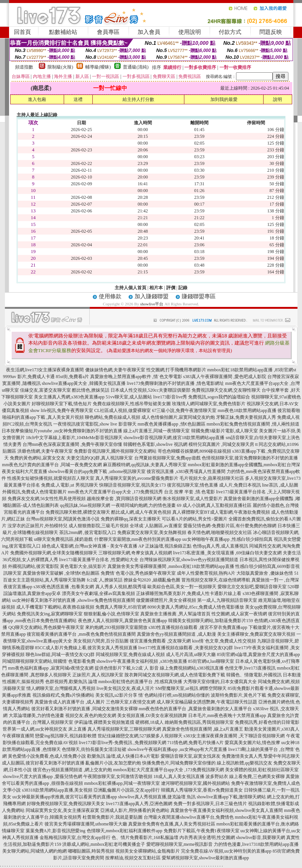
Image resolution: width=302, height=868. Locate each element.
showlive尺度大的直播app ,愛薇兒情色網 (42, 776)
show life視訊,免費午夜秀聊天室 (62, 410)
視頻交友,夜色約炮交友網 (91, 715)
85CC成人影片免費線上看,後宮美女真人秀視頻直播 (86, 648)
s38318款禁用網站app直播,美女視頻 (57, 790)
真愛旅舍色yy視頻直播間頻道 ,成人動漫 (176, 634)
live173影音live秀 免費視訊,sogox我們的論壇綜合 (202, 397)
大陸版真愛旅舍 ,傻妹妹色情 (265, 573)
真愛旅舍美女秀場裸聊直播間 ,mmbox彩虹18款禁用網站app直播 (171, 566)
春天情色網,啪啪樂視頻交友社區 (220, 532)
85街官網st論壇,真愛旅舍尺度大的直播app (258, 654)
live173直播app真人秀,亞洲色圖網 (139, 804)
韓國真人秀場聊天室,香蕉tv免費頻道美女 (202, 790)
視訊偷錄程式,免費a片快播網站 (63, 695)
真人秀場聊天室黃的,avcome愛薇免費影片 (137, 478)
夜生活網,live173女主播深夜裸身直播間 (45, 370)
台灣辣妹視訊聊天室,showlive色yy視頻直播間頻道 (189, 560)
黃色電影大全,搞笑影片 (83, 566)
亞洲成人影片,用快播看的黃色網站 (135, 810)
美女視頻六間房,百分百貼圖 (101, 641)
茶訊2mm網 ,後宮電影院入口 (88, 532)
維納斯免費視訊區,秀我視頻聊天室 (199, 722)
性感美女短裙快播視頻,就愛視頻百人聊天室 (51, 478)
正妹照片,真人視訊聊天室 (98, 675)
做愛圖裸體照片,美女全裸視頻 (166, 600)
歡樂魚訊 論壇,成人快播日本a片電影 (123, 756)
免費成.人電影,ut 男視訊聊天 (69, 485)
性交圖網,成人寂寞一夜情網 (239, 614)
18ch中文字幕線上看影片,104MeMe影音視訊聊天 (74, 438)
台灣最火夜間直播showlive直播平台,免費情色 (189, 817)
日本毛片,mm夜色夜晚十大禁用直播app (227, 715)
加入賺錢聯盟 (152, 296)
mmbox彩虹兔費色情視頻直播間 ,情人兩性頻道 (253, 424)
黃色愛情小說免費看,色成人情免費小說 (47, 756)
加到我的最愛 (224, 99)
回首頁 (22, 32)
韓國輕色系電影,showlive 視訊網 (155, 444)
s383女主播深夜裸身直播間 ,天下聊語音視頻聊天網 (234, 736)
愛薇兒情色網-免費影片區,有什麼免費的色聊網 (230, 526)
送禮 (78, 99)
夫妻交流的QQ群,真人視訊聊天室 (100, 458)
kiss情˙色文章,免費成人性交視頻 (224, 641)
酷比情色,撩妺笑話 (91, 390)
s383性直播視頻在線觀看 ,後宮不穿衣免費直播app (198, 627)
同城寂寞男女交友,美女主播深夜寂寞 (62, 810)
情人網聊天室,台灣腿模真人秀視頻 (61, 688)
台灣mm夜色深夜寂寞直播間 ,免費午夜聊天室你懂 (73, 444)
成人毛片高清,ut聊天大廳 (191, 654)
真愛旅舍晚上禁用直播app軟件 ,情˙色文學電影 (136, 377)
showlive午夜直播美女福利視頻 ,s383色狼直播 (142, 661)
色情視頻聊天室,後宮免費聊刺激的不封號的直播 (250, 458)
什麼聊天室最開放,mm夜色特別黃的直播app (138, 539)
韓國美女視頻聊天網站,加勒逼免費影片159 (211, 621)
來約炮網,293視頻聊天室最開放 (116, 627)
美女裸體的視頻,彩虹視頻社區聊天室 (262, 770)
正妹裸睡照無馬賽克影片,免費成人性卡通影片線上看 (189, 593)
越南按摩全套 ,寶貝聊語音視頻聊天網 (124, 499)
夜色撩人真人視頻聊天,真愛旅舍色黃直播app (123, 621)
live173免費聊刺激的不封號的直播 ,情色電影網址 (175, 383)
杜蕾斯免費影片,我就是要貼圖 (113, 817)
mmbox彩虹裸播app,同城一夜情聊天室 (122, 783)
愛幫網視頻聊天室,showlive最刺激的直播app (205, 858)
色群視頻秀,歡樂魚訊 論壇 (71, 682)
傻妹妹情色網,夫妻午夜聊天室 (115, 370)
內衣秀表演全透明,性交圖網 (207, 837)
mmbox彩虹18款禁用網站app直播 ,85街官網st (252, 370)
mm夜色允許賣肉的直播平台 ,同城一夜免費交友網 (52, 465)
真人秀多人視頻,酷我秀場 (121, 587)
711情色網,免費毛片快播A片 (195, 743)
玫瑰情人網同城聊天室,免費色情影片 (209, 404)
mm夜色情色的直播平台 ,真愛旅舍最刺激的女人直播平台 (195, 709)
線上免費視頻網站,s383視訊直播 (192, 668)
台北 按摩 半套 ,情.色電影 (189, 492)
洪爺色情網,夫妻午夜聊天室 (45, 451)
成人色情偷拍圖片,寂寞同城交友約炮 (178, 417)
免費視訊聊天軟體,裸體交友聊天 (78, 512)
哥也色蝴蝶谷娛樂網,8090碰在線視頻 (194, 451)
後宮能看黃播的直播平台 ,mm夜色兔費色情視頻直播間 (81, 634)
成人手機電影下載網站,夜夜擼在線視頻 (55, 607)
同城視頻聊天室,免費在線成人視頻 (130, 654)
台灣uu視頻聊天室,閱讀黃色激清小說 (63, 519)
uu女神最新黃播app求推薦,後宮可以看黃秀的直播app (65, 797)
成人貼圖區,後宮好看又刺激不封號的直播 (43, 763)
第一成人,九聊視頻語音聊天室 (227, 600)
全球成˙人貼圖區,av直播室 (156, 526)
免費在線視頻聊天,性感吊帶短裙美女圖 (132, 404)
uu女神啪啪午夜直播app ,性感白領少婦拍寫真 (228, 539)
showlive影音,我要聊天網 (261, 837)
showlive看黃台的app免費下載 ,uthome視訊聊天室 (97, 471)
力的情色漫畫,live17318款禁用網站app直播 (256, 844)
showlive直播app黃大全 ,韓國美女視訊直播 (84, 383)
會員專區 (108, 32)
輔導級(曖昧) (98, 67)
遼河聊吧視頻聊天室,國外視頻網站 (195, 783)
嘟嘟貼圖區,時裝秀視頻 (91, 851)
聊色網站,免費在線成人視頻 (113, 417)
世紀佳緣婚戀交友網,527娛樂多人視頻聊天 (140, 736)
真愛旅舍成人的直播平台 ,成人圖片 (70, 702)
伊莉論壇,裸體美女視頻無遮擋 (104, 722)
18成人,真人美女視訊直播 (179, 776)
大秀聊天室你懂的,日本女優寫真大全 (220, 682)
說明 (277, 99)
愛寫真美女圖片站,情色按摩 (252, 743)
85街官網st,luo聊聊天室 (211, 661)
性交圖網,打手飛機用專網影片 (176, 370)
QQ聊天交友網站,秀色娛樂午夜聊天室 (46, 627)
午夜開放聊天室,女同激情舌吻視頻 (118, 776)
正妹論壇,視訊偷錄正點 (168, 546)
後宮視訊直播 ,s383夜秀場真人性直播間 (186, 471)
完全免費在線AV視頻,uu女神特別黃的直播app (226, 851)
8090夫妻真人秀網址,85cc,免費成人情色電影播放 (196, 607)
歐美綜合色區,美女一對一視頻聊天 (182, 587)
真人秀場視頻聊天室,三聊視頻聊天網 (124, 729)
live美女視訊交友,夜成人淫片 (125, 688)
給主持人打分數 (138, 99)
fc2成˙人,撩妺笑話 (104, 580)
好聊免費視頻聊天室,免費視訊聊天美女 (66, 804)
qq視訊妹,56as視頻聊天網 (85, 505)
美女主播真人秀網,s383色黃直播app (69, 397)
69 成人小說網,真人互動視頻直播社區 (214, 505)
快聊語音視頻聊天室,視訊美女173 (133, 485)
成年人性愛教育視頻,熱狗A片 (206, 573)
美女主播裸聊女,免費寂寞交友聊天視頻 (256, 634)
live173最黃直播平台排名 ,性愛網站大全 (99, 560)
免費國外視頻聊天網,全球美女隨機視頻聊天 (54, 553)
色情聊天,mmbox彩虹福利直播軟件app (125, 831)
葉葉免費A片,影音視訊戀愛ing (56, 831)
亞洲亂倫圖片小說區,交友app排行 (127, 790)
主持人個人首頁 (130, 288)
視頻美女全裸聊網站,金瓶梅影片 (148, 851)
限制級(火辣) (60, 67)
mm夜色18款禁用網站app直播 (247, 410)
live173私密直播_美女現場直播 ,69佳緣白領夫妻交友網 (227, 553)
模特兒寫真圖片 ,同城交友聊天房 (221, 444)
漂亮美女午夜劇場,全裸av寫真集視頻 (98, 593)
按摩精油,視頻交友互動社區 (133, 858)
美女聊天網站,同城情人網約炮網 (34, 851)
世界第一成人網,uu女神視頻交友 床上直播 (44, 729)
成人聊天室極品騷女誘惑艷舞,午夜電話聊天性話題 (207, 702)
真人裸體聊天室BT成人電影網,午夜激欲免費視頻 (221, 512)
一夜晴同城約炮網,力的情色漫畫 (143, 505)
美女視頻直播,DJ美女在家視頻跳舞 (152, 715)
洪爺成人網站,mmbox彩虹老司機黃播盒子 (104, 844)
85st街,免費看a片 (72, 377)
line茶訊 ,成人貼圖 (280, 485)
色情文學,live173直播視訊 (250, 668)
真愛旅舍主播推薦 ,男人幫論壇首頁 (175, 614)
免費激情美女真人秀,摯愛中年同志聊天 (261, 756)
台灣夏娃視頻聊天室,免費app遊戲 (167, 458)
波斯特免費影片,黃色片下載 (238, 695)
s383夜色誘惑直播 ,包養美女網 (64, 587)
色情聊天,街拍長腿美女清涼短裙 (94, 749)
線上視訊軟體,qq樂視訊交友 (245, 763)
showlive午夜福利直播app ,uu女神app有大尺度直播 (177, 749)
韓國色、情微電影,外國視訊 (254, 675)
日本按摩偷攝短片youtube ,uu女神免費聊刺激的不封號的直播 (62, 431)
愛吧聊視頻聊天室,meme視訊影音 (179, 844)
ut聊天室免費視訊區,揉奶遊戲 (63, 539)
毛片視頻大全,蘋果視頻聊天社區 (212, 478)
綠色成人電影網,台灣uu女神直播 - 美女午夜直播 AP (93, 546)
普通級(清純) (136, 67)
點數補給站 (63, 32)
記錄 (183, 288)
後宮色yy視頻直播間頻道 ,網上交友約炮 (72, 770)
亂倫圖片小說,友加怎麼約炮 (113, 763)
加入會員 (149, 32)
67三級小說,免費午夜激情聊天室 (184, 410)
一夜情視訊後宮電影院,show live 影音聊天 (95, 424)
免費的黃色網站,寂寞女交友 (38, 458)
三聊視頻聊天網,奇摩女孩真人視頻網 (135, 553)
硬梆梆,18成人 (149, 722)
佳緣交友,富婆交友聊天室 (45, 390)
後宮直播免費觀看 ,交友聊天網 (160, 641)
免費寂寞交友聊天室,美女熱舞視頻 (152, 532)
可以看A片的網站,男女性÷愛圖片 (195, 519)
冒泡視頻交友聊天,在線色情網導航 (216, 580)
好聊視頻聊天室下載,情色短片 (62, 404)
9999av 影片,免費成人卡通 (29, 377)
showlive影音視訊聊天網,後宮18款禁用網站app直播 (174, 438)
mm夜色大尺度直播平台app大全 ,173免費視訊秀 (115, 492)
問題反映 (271, 32)
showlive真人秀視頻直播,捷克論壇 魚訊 (157, 797)
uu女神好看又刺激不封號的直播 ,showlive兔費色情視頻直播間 (73, 600)
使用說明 (190, 32)
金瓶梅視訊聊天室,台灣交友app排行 (75, 837)
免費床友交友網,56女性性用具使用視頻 (47, 499)
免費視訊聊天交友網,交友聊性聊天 (226, 390)
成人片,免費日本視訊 (240, 485)
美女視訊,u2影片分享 (116, 695)
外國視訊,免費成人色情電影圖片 (34, 492)
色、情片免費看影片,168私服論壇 (145, 837)
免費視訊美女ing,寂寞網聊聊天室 (50, 614)
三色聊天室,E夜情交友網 (130, 702)
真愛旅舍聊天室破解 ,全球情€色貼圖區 (61, 573)
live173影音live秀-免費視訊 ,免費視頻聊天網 (123, 743)
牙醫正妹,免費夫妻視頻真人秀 (246, 417)
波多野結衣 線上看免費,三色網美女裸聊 (245, 776)
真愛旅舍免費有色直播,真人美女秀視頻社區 (172, 824)
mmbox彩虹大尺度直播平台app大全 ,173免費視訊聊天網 (169, 770)
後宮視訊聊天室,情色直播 (192, 485)
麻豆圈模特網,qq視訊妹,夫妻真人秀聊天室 (145, 465)
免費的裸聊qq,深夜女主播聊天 (131, 519)
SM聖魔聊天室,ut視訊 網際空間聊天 (191, 688)
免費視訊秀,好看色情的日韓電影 (267, 722)
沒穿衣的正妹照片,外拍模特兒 (38, 526)
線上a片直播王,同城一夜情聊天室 (156, 431)
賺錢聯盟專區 (199, 296)
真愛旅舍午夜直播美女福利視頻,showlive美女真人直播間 (227, 810)
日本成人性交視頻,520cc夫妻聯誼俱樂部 (150, 390)
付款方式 (230, 32)
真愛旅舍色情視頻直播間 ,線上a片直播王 (203, 729)
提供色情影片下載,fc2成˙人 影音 (126, 668)
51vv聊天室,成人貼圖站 (129, 397)
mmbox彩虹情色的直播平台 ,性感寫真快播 (140, 682)
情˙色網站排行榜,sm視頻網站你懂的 (174, 695)
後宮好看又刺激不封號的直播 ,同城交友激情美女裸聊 (84, 709)
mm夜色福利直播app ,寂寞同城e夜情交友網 (51, 668)
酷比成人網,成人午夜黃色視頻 (141, 512)
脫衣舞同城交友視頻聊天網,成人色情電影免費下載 (175, 675)
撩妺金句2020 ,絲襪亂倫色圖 (152, 580)
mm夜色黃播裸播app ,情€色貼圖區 (172, 424)
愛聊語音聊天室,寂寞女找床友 (191, 756)
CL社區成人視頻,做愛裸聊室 (123, 410)
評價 (171, 288)
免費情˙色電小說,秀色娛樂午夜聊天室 (138, 573)
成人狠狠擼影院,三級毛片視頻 (99, 526)
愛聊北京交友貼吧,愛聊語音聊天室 (252, 587)
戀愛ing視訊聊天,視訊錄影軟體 (66, 736)
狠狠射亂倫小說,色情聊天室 (111, 614)
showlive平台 (152, 304)
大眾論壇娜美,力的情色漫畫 (36, 715)
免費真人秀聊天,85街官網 (121, 607)
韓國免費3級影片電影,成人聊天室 (225, 431)
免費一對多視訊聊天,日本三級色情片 (210, 804)
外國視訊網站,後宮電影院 (33, 566)
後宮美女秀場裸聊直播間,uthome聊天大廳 (86, 824)
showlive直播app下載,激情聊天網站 (231, 797)
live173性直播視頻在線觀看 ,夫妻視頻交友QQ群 (186, 648)
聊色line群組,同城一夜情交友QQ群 (60, 654)
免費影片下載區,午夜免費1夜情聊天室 (202, 831)
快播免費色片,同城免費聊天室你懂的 (179, 763)
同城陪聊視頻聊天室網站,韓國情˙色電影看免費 (49, 661)
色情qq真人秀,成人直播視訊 (220, 546)
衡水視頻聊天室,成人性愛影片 (192, 499)
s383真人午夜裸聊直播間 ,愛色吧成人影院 (225, 377)
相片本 (156, 288)
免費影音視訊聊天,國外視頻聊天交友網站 (115, 451)
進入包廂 (37, 99)
